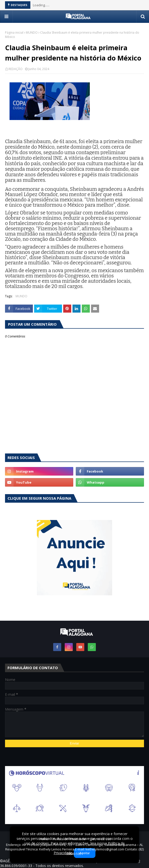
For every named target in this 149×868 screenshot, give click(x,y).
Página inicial (14, 33)
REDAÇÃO (16, 69)
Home (44, 839)
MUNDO (32, 33)
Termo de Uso (101, 839)
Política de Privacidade (69, 839)
